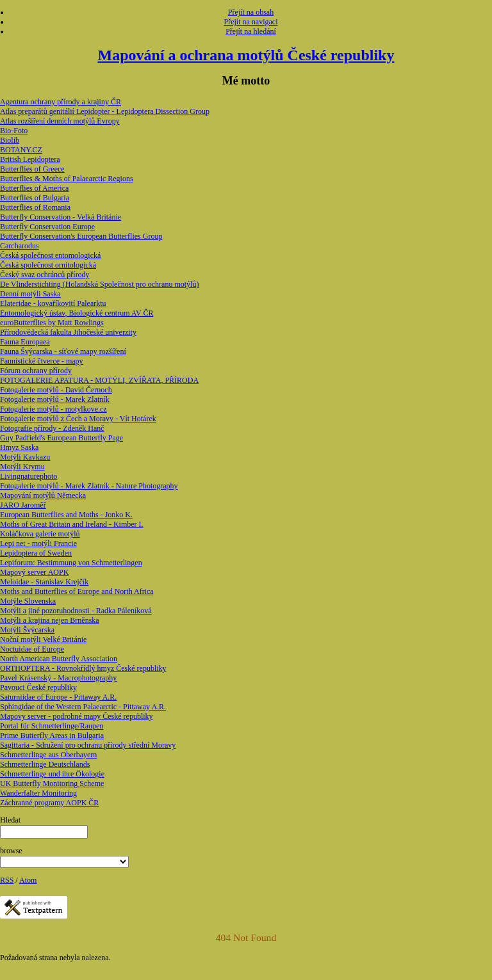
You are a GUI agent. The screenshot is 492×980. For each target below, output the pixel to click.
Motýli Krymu (22, 467)
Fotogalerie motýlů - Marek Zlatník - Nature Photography (89, 486)
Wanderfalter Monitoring (38, 793)
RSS (7, 880)
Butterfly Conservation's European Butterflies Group (81, 236)
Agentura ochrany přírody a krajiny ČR (61, 102)
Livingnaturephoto (29, 476)
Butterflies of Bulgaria (35, 198)
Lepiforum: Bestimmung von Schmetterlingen (71, 563)
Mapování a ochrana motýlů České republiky (246, 55)
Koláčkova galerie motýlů (40, 534)
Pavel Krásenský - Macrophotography (58, 678)
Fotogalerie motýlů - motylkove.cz (53, 409)
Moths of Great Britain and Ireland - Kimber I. (72, 524)
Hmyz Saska (19, 447)
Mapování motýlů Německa (43, 495)
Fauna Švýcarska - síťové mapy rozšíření (63, 351)
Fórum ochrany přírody (36, 371)
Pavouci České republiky (38, 687)
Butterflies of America (34, 188)
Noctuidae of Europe (32, 649)
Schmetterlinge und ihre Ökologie (52, 774)
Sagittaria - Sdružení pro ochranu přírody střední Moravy (88, 745)
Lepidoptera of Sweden (36, 553)
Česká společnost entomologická (50, 255)
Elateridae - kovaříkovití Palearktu (53, 303)
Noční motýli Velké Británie (43, 639)
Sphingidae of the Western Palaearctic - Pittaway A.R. (83, 707)
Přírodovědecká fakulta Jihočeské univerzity (68, 332)
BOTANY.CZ (21, 150)
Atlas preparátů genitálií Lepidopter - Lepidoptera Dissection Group (105, 111)
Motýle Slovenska (28, 601)
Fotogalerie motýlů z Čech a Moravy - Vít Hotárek (78, 419)
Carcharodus (20, 246)
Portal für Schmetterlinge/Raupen (52, 726)
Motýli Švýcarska (27, 630)
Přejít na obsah (251, 12)
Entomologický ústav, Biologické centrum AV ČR (77, 313)
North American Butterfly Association (59, 659)
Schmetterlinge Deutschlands (45, 764)
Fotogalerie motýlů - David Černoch (56, 390)
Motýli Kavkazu (25, 457)
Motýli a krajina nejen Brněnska (50, 620)
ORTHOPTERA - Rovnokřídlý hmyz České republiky (83, 668)
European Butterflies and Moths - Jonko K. (66, 515)
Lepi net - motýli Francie (38, 543)
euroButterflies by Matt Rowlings (52, 323)
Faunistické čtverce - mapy (42, 361)
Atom (28, 880)
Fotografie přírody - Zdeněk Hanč (52, 428)
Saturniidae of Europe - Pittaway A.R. (58, 697)
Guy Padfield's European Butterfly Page (61, 438)
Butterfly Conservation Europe (47, 227)
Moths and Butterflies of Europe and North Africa (77, 591)
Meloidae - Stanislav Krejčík (44, 582)
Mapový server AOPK (34, 572)
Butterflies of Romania (35, 207)
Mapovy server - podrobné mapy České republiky (77, 716)
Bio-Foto (14, 131)
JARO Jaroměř (23, 505)
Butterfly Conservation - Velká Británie (61, 217)
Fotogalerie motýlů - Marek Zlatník (55, 399)
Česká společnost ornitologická (48, 265)
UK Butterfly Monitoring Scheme (52, 783)
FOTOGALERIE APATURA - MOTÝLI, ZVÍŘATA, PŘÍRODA (99, 380)
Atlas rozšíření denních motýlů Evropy (60, 121)
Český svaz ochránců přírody (45, 275)
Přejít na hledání (251, 31)
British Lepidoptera (30, 159)
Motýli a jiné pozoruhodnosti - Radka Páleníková (76, 611)
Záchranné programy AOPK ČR (49, 803)
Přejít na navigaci (251, 22)
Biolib (10, 140)
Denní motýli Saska (30, 294)
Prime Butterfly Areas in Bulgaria (52, 735)
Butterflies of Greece (32, 169)
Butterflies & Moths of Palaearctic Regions (67, 179)
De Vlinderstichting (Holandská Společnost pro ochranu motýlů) (99, 284)
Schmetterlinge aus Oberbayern (48, 755)
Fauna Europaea (25, 342)
